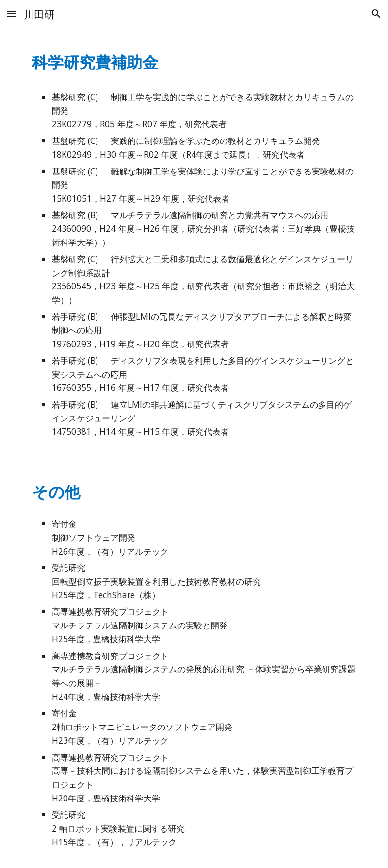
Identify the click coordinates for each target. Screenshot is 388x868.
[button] (12, 14)
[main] (194, 60)
